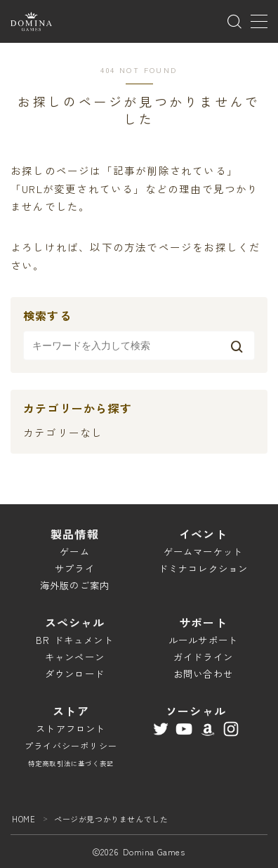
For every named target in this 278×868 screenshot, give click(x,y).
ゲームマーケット (204, 552)
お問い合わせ (203, 674)
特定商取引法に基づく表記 (71, 763)
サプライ (75, 568)
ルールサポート (203, 640)
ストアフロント (71, 729)
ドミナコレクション (204, 568)
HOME (24, 819)
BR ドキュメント (75, 640)
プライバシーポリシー (71, 745)
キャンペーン (75, 657)
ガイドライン (203, 657)
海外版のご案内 (75, 585)
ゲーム (75, 552)
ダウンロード (75, 674)
